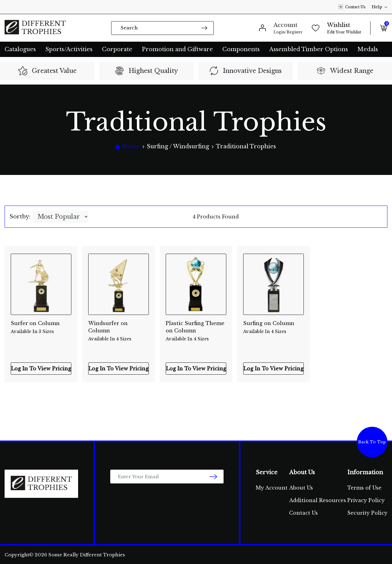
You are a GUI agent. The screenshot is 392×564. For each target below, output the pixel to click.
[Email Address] (167, 477)
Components (241, 49)
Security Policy (367, 513)
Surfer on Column (41, 327)
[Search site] (204, 28)
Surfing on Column (273, 327)
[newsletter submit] (213, 477)
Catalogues (20, 49)
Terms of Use (364, 488)
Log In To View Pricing (41, 369)
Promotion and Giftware (177, 49)
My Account (272, 488)
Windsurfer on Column (119, 327)
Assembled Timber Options (309, 49)
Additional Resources (318, 500)
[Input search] (162, 28)
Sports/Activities (69, 49)
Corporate (117, 49)
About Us (301, 488)
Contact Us (352, 7)
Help (380, 7)
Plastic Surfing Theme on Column (196, 327)
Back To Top (372, 442)
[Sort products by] (61, 217)
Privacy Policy (366, 500)
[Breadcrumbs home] (127, 147)
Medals (368, 49)
